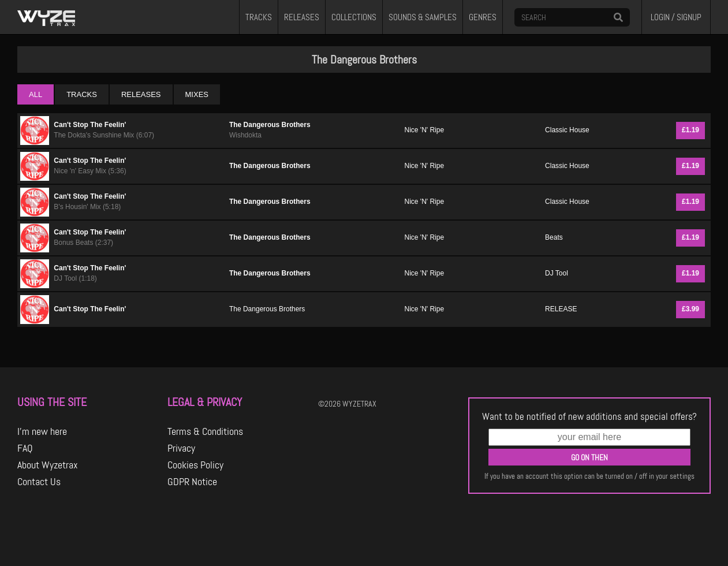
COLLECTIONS (354, 17)
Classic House (567, 130)
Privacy (181, 448)
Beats (554, 237)
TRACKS (259, 17)
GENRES (483, 17)
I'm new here (42, 431)
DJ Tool (557, 273)
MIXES (197, 94)
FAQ (25, 448)
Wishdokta (245, 135)
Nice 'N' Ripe (425, 130)
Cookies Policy (195, 465)
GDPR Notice (192, 482)
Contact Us (39, 482)
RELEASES (302, 17)
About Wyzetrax (48, 465)
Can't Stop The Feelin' (90, 125)
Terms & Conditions (205, 431)
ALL (36, 94)
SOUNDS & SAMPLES (423, 17)
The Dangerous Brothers (270, 125)
